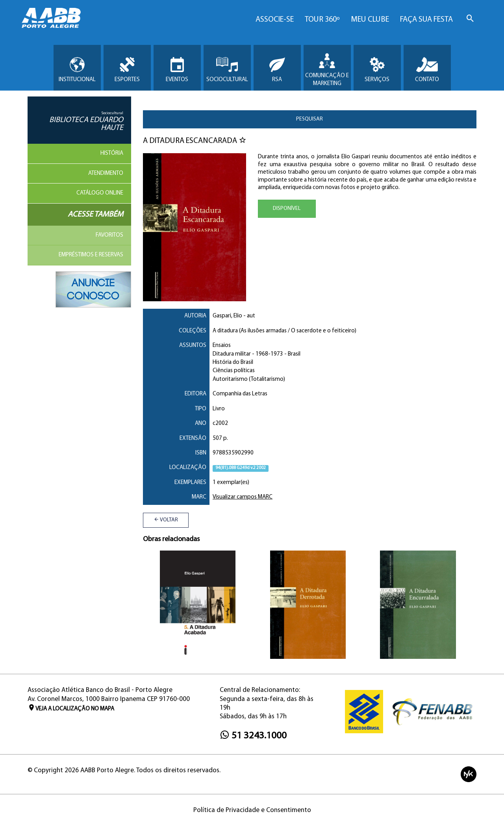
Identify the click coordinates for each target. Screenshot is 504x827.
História (112, 153)
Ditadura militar (232, 354)
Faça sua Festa (426, 20)
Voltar (166, 520)
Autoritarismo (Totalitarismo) (249, 379)
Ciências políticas (234, 371)
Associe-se (275, 20)
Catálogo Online (100, 193)
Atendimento (106, 173)
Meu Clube (370, 20)
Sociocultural (227, 70)
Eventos (177, 70)
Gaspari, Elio (227, 316)
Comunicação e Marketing (327, 70)
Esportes (127, 70)
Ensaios (222, 346)
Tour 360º (322, 20)
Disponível (287, 209)
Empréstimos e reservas (91, 255)
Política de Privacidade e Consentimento (252, 810)
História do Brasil (233, 363)
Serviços (377, 70)
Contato (427, 70)
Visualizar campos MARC (243, 497)
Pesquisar (309, 119)
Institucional (77, 70)
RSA (277, 70)
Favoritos (109, 235)
